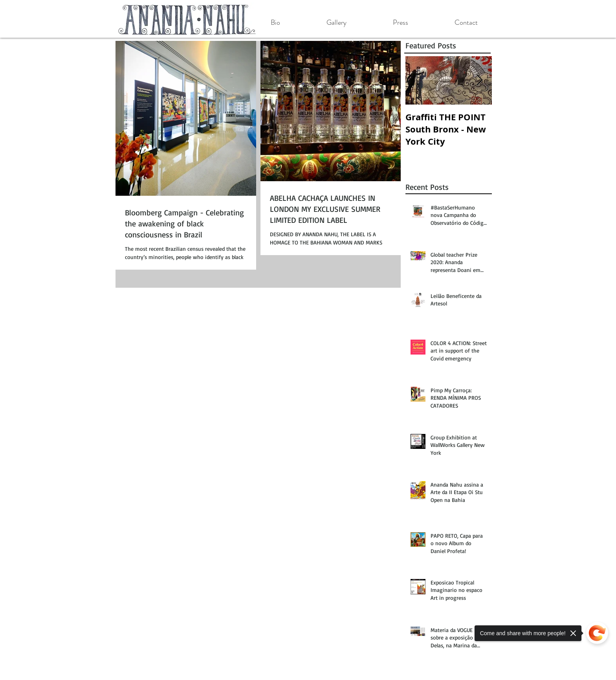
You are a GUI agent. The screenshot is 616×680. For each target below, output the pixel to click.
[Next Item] (479, 80)
